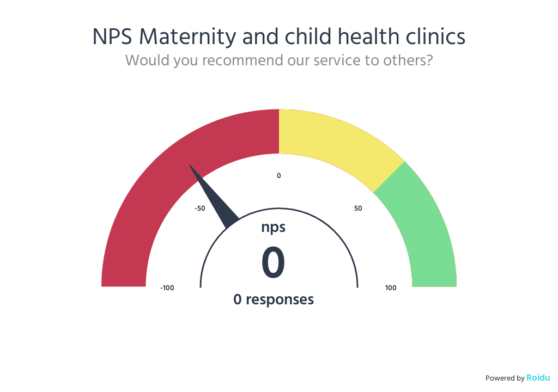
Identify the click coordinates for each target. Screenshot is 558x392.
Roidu (538, 378)
